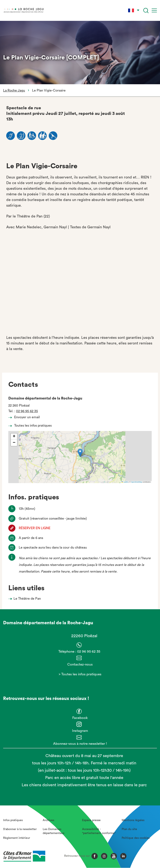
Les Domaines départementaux (54, 831)
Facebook (80, 718)
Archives (48, 820)
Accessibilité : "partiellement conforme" (99, 831)
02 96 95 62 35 (27, 411)
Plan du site (129, 829)
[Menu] (154, 10)
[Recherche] (146, 11)
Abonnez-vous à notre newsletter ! (80, 744)
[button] (80, 453)
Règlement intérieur (17, 838)
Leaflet (125, 482)
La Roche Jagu (14, 90)
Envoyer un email (25, 417)
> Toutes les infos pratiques (80, 674)
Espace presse (91, 820)
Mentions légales (133, 820)
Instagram (80, 731)
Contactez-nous (80, 664)
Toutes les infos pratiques (31, 426)
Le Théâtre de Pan (27, 599)
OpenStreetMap (137, 482)
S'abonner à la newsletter (20, 829)
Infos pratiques (13, 820)
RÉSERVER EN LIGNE (35, 528)
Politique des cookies (136, 838)
